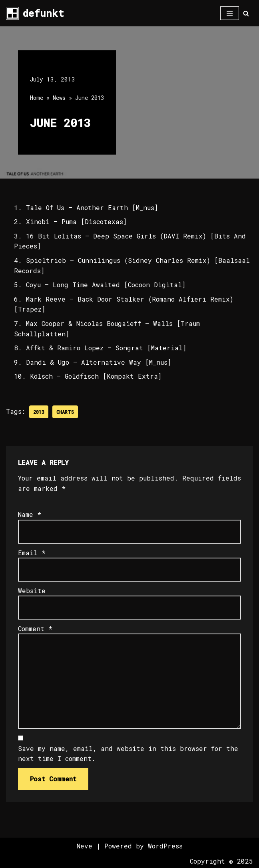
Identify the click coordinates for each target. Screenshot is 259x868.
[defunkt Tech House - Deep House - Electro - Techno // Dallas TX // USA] (35, 13)
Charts (65, 412)
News (59, 98)
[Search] (246, 13)
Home (37, 98)
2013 (39, 412)
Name (30, 515)
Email (32, 553)
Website (32, 591)
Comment (35, 629)
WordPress (165, 846)
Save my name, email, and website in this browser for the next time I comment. (128, 754)
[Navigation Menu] (230, 13)
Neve (85, 846)
